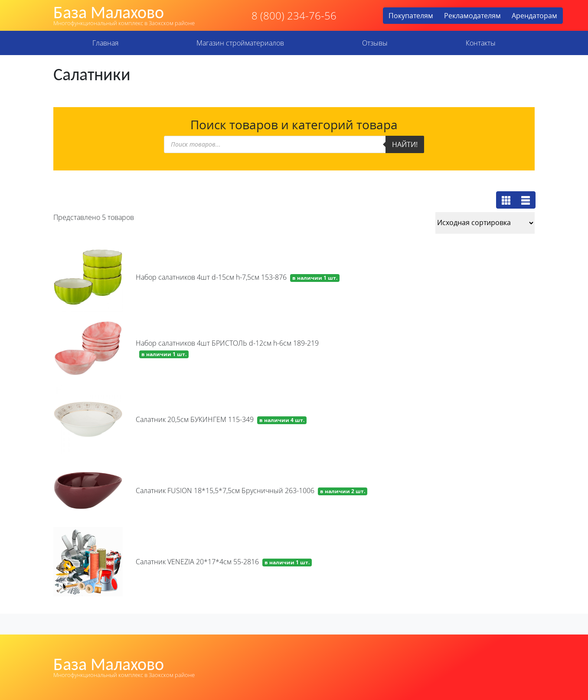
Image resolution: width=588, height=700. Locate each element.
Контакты (481, 43)
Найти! (405, 144)
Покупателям (411, 16)
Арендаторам (534, 16)
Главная (105, 43)
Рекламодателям (472, 16)
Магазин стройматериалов (240, 43)
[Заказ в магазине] (485, 223)
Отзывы (375, 43)
